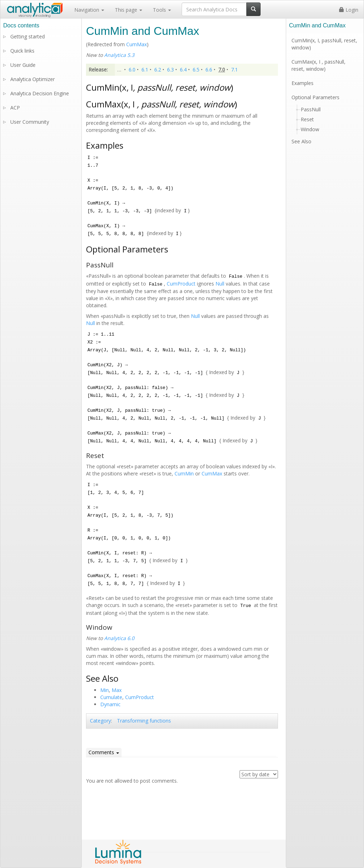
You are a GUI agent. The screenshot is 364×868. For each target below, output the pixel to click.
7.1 (234, 70)
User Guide (23, 65)
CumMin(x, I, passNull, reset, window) (324, 44)
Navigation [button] (89, 10)
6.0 (132, 70)
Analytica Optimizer (33, 79)
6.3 (170, 70)
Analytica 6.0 (119, 638)
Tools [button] (162, 10)
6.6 (209, 70)
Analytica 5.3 (119, 55)
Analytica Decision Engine (40, 93)
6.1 (145, 70)
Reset (307, 119)
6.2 (158, 70)
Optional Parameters (315, 97)
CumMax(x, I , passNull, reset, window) (318, 65)
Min (105, 690)
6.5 (196, 70)
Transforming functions (144, 721)
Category (100, 721)
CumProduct (181, 284)
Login (349, 10)
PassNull (311, 109)
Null (220, 284)
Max (117, 690)
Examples (303, 83)
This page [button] (129, 10)
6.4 (183, 70)
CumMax (136, 44)
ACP (15, 108)
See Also (301, 141)
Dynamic (110, 704)
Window (310, 129)
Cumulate (111, 697)
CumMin (184, 473)
